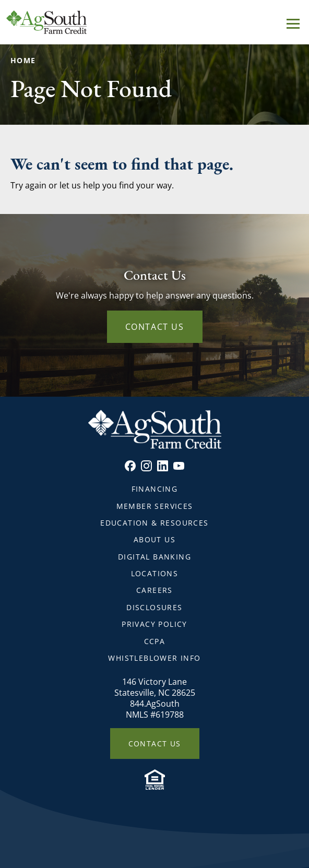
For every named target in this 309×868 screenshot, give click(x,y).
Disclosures (154, 607)
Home (23, 60)
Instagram (146, 466)
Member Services (155, 506)
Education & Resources (154, 523)
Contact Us (155, 327)
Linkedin (163, 466)
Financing (155, 489)
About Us (154, 539)
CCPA (155, 641)
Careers (154, 590)
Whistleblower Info (154, 658)
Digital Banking (154, 557)
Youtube (179, 466)
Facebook (130, 466)
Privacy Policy (154, 624)
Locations (155, 573)
